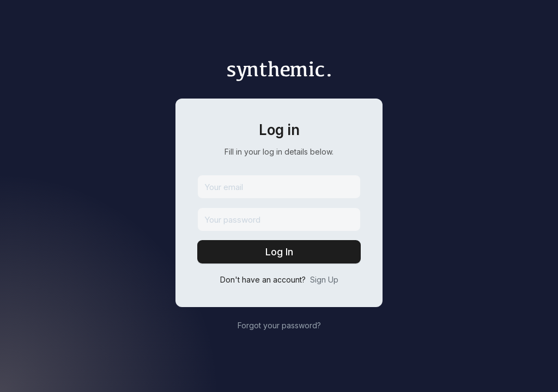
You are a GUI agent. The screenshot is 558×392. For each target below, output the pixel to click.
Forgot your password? (279, 325)
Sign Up (324, 280)
